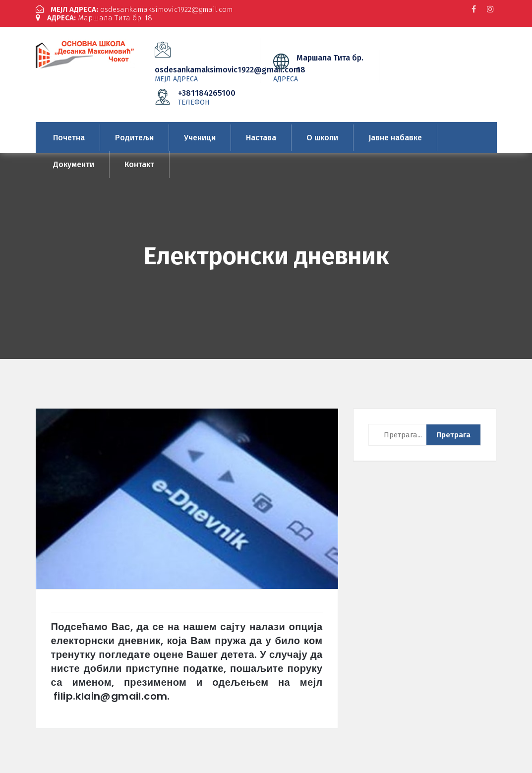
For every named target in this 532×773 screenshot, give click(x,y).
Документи (74, 164)
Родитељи (134, 138)
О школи (322, 138)
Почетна (69, 138)
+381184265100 (208, 97)
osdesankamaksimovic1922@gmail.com (134, 9)
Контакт (139, 164)
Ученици (200, 138)
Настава (261, 138)
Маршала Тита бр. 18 (94, 18)
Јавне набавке (395, 138)
